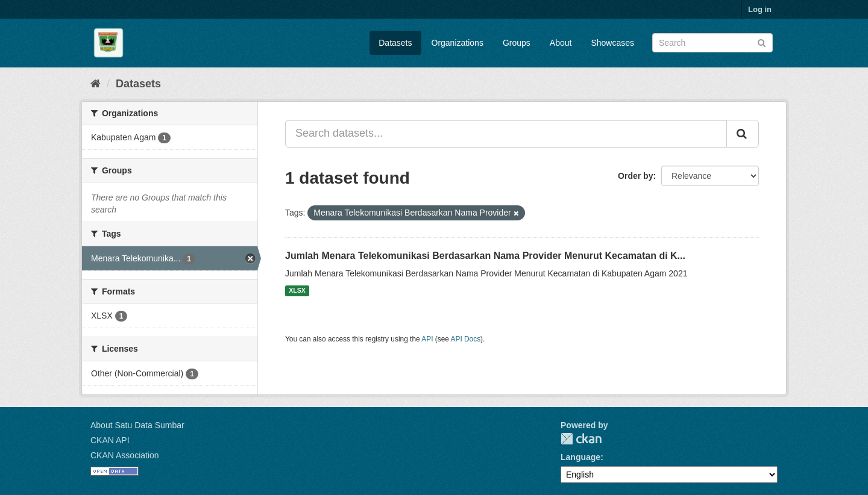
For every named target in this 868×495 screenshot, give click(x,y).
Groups (517, 43)
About (561, 43)
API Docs (466, 339)
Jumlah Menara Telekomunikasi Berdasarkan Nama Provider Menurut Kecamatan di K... (485, 256)
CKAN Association (125, 455)
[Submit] (762, 42)
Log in (760, 9)
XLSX (297, 291)
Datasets (395, 43)
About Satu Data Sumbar (137, 425)
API (427, 339)
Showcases (612, 43)
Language (580, 457)
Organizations (458, 43)
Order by (635, 176)
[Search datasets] (712, 43)
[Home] (96, 84)
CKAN (581, 439)
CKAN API (110, 440)
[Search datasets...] (506, 134)
